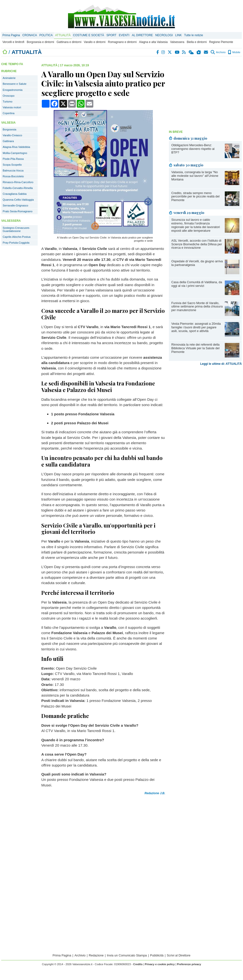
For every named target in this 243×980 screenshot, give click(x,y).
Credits (138, 964)
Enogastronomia (13, 90)
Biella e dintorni (197, 42)
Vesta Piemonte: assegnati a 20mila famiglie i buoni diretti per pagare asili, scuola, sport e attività (196, 327)
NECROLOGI (164, 35)
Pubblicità (157, 955)
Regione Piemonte (221, 42)
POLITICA (46, 35)
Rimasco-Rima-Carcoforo (18, 182)
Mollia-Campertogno (15, 153)
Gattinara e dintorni (69, 42)
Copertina (9, 113)
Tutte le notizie (194, 35)
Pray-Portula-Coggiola (16, 243)
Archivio (218, 52)
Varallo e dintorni (95, 42)
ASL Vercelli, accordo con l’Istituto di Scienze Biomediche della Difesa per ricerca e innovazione (197, 244)
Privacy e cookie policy (160, 964)
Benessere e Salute (15, 84)
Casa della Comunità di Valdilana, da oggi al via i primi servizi (197, 284)
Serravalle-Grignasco (15, 205)
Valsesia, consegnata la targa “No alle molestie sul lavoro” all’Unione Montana (195, 176)
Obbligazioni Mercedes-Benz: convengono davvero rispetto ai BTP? (193, 149)
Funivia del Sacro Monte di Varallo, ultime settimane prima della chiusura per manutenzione (197, 307)
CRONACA (30, 35)
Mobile (234, 52)
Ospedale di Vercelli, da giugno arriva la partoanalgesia (197, 263)
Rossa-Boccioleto (13, 176)
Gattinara (8, 141)
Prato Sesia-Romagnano (18, 211)
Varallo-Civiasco (12, 135)
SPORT (111, 35)
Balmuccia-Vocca (13, 170)
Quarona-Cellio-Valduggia (18, 200)
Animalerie (9, 78)
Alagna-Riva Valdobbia (16, 147)
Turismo (8, 102)
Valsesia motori (12, 107)
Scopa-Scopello (12, 165)
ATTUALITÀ (63, 35)
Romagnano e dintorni (122, 42)
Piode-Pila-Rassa (13, 159)
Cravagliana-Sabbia (15, 194)
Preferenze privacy (189, 964)
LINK (178, 35)
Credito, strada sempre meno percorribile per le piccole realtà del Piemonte (195, 197)
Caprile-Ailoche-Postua (17, 237)
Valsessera (177, 42)
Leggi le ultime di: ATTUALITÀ (221, 364)
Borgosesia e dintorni (40, 42)
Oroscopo (9, 96)
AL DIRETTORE (142, 35)
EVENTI (124, 35)
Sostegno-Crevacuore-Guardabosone (16, 229)
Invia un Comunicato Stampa (127, 955)
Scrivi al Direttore (178, 955)
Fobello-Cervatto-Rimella (18, 188)
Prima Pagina (11, 35)
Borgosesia (9, 129)
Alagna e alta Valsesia (153, 42)
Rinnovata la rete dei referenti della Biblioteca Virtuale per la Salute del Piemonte (195, 348)
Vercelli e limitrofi (13, 42)
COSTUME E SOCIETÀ (89, 35)
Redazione (96, 955)
